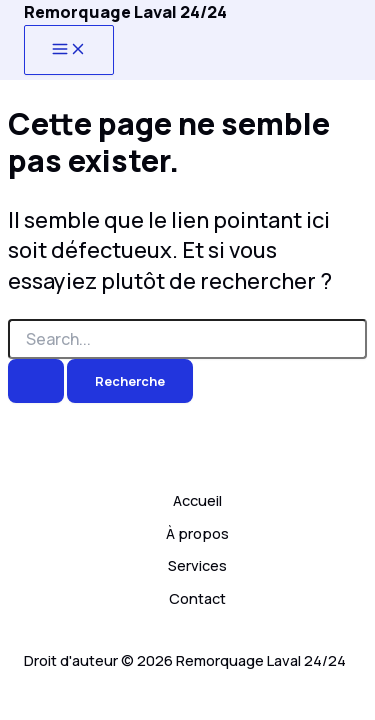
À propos (197, 533)
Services (197, 565)
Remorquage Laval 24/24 (125, 12)
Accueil (197, 500)
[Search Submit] (36, 381)
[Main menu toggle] (69, 50)
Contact (197, 598)
